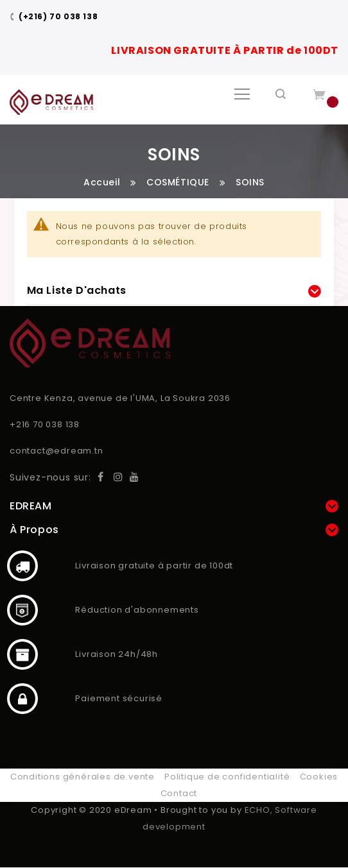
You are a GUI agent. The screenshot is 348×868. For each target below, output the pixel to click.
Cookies (319, 777)
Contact (179, 793)
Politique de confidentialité (227, 777)
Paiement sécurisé (22, 699)
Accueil (102, 182)
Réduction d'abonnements (22, 610)
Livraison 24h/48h (22, 654)
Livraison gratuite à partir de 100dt (22, 566)
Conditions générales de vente (83, 777)
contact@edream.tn (57, 451)
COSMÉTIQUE (178, 182)
